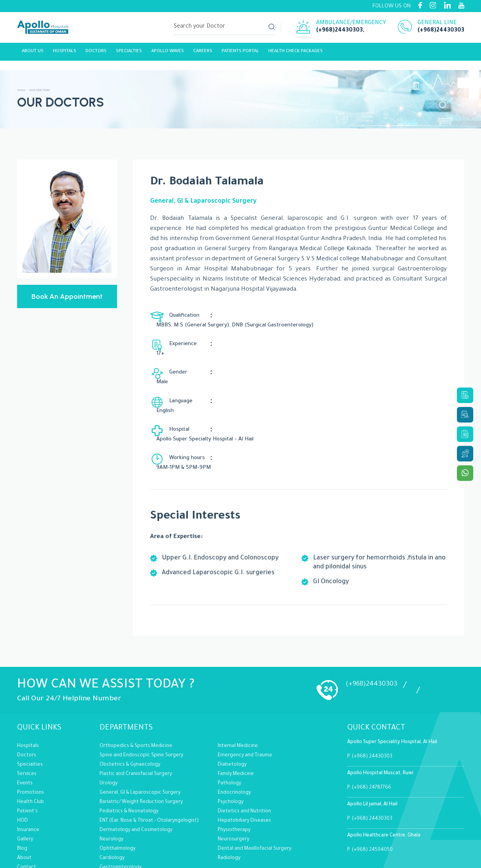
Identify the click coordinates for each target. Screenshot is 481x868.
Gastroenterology (121, 825)
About (24, 816)
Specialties (129, 53)
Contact (27, 825)
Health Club (31, 760)
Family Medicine (236, 732)
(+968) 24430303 (372, 714)
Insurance (28, 788)
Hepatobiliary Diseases (244, 779)
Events (25, 741)
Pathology (229, 741)
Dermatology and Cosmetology (136, 788)
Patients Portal (240, 53)
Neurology (111, 797)
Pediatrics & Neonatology (129, 769)
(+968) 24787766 (372, 745)
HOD (23, 779)
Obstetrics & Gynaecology (130, 722)
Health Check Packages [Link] (296, 53)
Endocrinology (234, 751)
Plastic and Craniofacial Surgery (136, 732)
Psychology (231, 760)
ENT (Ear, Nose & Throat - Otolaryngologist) (149, 779)
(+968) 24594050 (372, 808)
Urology (108, 741)
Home (22, 90)
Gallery (25, 797)
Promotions (31, 751)
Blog (22, 807)
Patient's (27, 769)
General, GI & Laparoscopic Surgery (140, 751)
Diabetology (232, 722)
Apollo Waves (168, 53)
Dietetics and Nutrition (244, 769)
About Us (33, 53)
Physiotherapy (234, 788)
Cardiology (112, 816)
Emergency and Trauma (245, 713)
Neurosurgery (234, 797)
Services (27, 732)
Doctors (27, 713)
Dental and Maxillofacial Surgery (254, 807)
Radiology (229, 816)
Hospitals (65, 53)
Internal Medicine (238, 704)
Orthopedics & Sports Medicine (136, 704)
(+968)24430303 (339, 32)
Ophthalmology (117, 807)
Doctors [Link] (96, 53)
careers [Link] (203, 53)
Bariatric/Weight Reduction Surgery (141, 760)
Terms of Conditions (40, 835)
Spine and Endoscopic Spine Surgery (141, 713)
